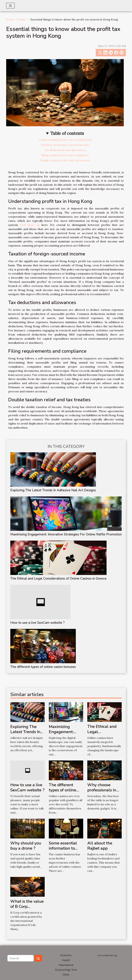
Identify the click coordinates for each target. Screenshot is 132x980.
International (66, 965)
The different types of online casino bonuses (43, 667)
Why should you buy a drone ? (26, 846)
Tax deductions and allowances (65, 150)
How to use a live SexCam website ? (37, 623)
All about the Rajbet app (100, 846)
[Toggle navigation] (10, 6)
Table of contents (67, 133)
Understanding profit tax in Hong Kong (65, 140)
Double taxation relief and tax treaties (65, 160)
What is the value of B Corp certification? (27, 907)
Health (66, 960)
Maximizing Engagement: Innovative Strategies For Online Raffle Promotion (66, 534)
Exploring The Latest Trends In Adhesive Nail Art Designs (53, 490)
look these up (30, 225)
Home (10, 19)
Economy (66, 955)
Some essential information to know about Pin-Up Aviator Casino (65, 851)
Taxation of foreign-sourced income (65, 145)
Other (22, 19)
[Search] (21, 958)
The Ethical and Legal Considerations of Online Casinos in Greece (58, 579)
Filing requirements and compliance (65, 155)
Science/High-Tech (66, 970)
